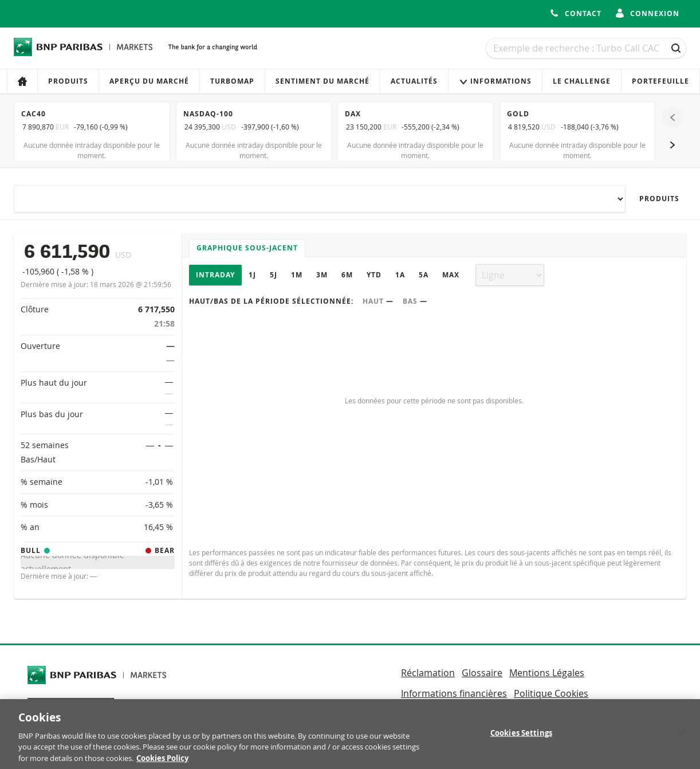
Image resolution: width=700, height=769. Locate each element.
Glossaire (482, 673)
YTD (374, 275)
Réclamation (428, 673)
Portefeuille (660, 81)
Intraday (215, 275)
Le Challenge (582, 81)
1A (400, 275)
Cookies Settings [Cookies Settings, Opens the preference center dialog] (521, 738)
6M (347, 275)
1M (297, 275)
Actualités (414, 81)
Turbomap (232, 81)
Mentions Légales (547, 673)
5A (424, 275)
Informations (495, 81)
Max (451, 275)
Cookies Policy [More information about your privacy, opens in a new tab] (162, 763)
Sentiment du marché (323, 81)
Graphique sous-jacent (247, 248)
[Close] (682, 738)
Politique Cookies (551, 693)
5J (274, 275)
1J (252, 275)
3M (322, 275)
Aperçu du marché (149, 81)
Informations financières (454, 693)
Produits (68, 81)
